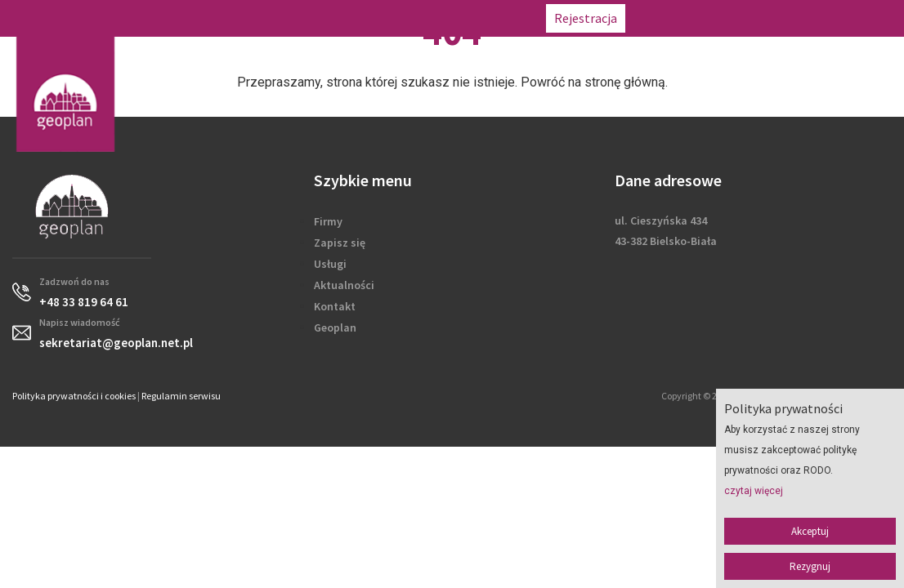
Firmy (328, 221)
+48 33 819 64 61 (683, 18)
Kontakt (335, 306)
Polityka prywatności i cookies (74, 396)
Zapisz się (340, 243)
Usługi (330, 264)
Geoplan (335, 327)
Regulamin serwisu (181, 396)
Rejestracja (586, 18)
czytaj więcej (754, 491)
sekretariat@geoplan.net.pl (819, 18)
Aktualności (344, 285)
